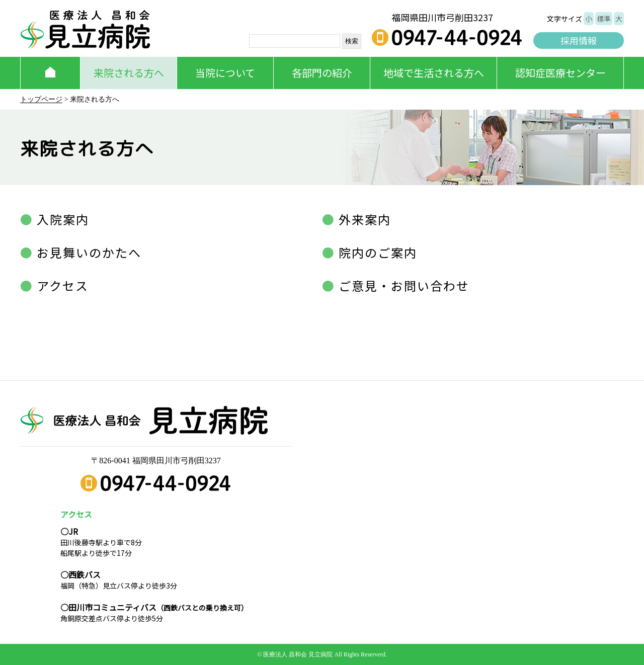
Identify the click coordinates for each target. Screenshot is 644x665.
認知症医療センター (560, 73)
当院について (225, 73)
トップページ (41, 99)
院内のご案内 (376, 252)
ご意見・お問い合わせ (402, 285)
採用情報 (579, 40)
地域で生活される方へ (434, 73)
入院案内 (61, 219)
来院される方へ (129, 73)
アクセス (61, 285)
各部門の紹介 (322, 73)
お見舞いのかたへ (87, 252)
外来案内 (363, 219)
